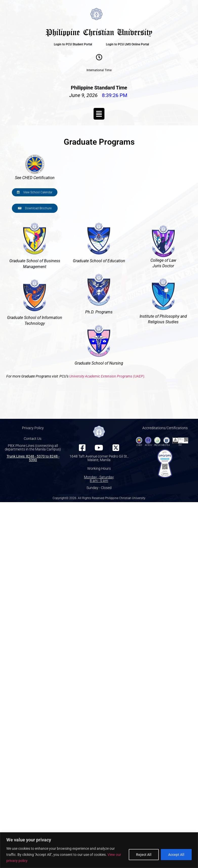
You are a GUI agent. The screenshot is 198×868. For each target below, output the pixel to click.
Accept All (176, 855)
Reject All (144, 855)
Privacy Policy (33, 428)
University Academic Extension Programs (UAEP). (107, 376)
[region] (99, 850)
